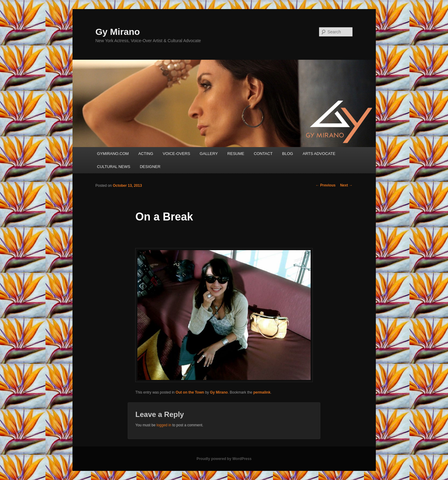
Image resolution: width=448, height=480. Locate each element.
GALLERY (209, 154)
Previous (325, 185)
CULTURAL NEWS (114, 167)
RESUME (236, 154)
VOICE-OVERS (177, 154)
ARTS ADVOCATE (319, 154)
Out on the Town (190, 392)
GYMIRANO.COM (113, 154)
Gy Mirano (118, 32)
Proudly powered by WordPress (224, 459)
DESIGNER (150, 167)
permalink (262, 392)
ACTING (146, 154)
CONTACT (263, 154)
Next (346, 185)
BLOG (288, 154)
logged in (164, 425)
